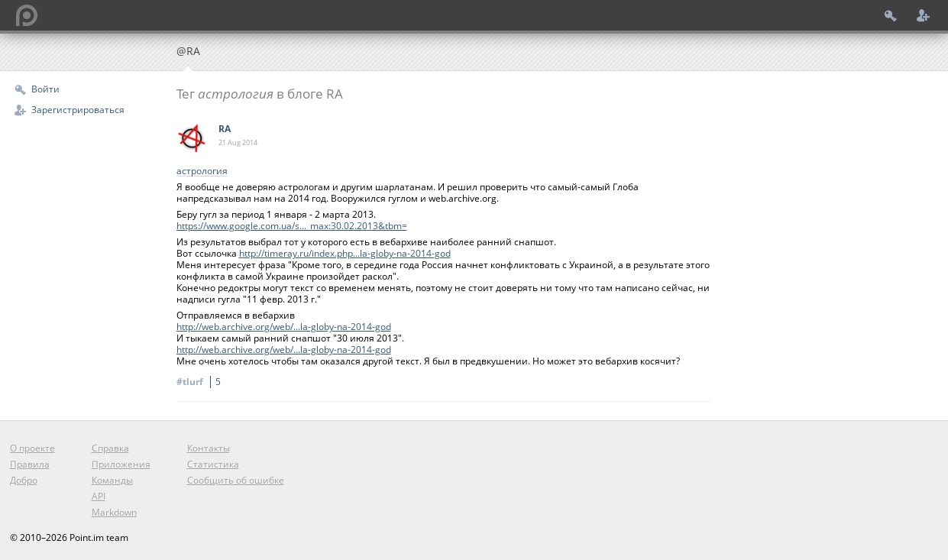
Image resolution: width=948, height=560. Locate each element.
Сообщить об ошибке (236, 480)
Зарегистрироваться (78, 110)
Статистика (213, 464)
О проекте (32, 448)
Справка (110, 448)
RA (225, 129)
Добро (24, 480)
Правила (30, 464)
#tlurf (201, 382)
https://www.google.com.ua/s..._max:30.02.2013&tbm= (292, 226)
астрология (202, 172)
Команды (112, 480)
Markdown (114, 512)
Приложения (121, 464)
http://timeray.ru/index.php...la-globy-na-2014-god (345, 253)
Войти (45, 89)
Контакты (209, 448)
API (99, 496)
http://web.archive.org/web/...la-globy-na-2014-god (284, 327)
